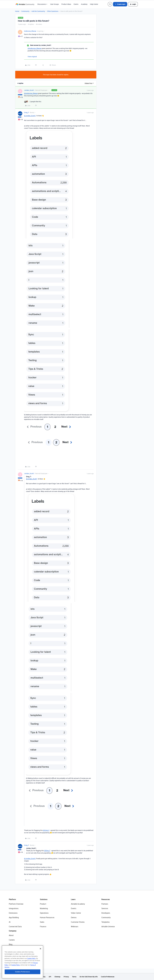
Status (11, 949)
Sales (42, 922)
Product (43, 904)
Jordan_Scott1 (29, 90)
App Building (14, 917)
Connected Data (15, 927)
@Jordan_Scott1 (30, 116)
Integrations (14, 908)
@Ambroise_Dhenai (34, 48)
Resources (106, 899)
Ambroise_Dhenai (30, 31)
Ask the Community (38, 11)
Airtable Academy (78, 904)
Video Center (76, 913)
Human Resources (47, 917)
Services (105, 908)
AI (10, 922)
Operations (44, 913)
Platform (12, 899)
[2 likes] (33, 102)
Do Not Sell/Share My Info (89, 977)
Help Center (94, 4)
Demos (74, 917)
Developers (106, 913)
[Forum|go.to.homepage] (25, 4)
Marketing (44, 908)
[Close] (40, 955)
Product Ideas (66, 4)
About (11, 935)
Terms (74, 977)
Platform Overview (16, 904)
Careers (12, 940)
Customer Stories (78, 922)
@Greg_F (46, 830)
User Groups (55, 4)
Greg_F (27, 112)
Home (17, 11)
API (50, 977)
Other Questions (53, 11)
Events (76, 4)
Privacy (66, 977)
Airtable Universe (108, 927)
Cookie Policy (31, 964)
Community (25, 11)
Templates (106, 922)
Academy (84, 4)
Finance (43, 927)
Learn (73, 899)
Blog (11, 944)
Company (13, 931)
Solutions (44, 899)
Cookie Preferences (108, 977)
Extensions (13, 913)
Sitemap (57, 977)
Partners (105, 904)
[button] (120, 4)
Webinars (75, 927)
